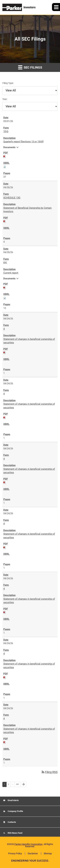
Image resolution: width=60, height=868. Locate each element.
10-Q (6, 131)
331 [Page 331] (18, 785)
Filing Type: (8, 83)
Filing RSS (49, 772)
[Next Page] (23, 784)
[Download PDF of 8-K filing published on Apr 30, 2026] (5, 288)
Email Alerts (13, 800)
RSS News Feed (15, 833)
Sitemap (48, 853)
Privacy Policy (15, 853)
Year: (5, 99)
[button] (56, 7)
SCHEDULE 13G (12, 198)
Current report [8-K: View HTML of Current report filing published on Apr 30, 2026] (11, 273)
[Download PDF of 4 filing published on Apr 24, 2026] (5, 353)
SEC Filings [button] (30, 67)
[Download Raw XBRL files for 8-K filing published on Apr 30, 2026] (5, 298)
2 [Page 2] (9, 785)
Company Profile (15, 811)
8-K (5, 263)
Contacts (12, 822)
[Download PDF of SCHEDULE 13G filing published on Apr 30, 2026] (5, 221)
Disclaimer (33, 853)
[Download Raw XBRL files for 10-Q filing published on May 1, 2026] (5, 167)
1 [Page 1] (5, 785)
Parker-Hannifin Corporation (28, 844)
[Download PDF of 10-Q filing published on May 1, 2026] (5, 156)
